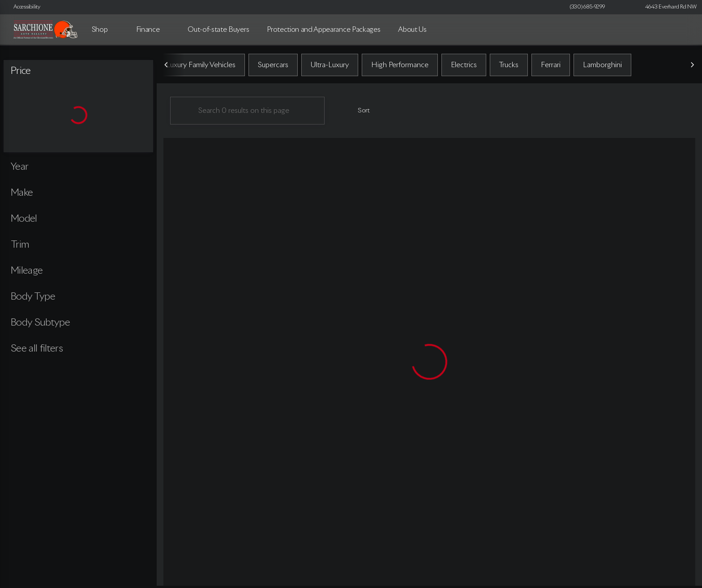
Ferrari (551, 67)
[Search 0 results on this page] (247, 112)
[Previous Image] (167, 67)
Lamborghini (602, 67)
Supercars (273, 67)
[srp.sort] (359, 112)
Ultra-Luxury (330, 67)
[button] (625, 7)
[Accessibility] (23, 7)
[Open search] (681, 30)
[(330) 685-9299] (587, 7)
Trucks (509, 67)
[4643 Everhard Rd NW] (667, 7)
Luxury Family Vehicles (201, 67)
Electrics (464, 67)
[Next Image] (692, 67)
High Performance (400, 67)
